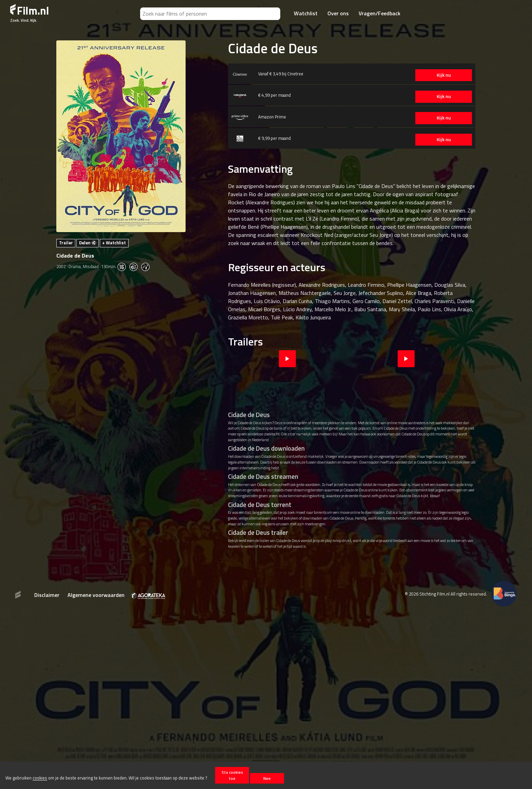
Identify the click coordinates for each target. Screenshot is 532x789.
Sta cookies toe (232, 775)
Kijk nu (443, 75)
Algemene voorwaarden (96, 595)
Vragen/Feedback (379, 13)
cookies (40, 778)
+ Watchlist (114, 243)
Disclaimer (47, 595)
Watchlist (306, 13)
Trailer (66, 243)
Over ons (338, 13)
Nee (267, 778)
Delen (88, 243)
